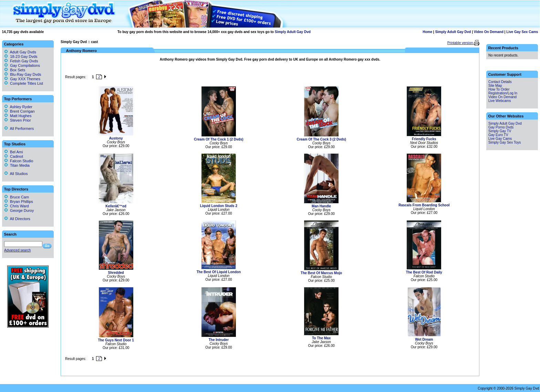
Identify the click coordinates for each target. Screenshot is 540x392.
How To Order (499, 89)
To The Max (321, 338)
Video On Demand (489, 32)
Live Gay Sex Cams (522, 32)
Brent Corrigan (19, 111)
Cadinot (14, 156)
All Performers (19, 128)
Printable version (461, 43)
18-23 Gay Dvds (24, 56)
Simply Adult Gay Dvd (293, 32)
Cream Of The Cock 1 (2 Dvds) (219, 139)
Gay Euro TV (498, 135)
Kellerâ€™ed (116, 206)
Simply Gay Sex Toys (505, 142)
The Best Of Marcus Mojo (321, 273)
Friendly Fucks (424, 139)
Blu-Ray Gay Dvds (25, 74)
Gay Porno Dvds (501, 127)
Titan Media (17, 165)
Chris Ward (17, 206)
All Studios (16, 174)
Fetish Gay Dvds (24, 61)
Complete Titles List (24, 83)
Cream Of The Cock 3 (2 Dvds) (321, 139)
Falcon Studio (19, 161)
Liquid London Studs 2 (219, 206)
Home (427, 32)
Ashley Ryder (18, 107)
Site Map (495, 86)
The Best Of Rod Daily (424, 272)
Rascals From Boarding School (424, 205)
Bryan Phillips (19, 202)
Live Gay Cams (500, 139)
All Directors (17, 219)
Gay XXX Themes (25, 79)
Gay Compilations (25, 65)
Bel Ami (13, 152)
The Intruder (219, 340)
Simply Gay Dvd (74, 42)
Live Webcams (500, 101)
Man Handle (321, 206)
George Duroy (19, 210)
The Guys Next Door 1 (116, 340)
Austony (116, 138)
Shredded (116, 273)
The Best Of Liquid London (219, 272)
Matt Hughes (18, 116)
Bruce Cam (17, 197)
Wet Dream (424, 339)
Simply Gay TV (500, 131)
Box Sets (18, 70)
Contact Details (500, 82)
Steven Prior (18, 120)
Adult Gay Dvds (23, 52)
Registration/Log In (503, 93)
